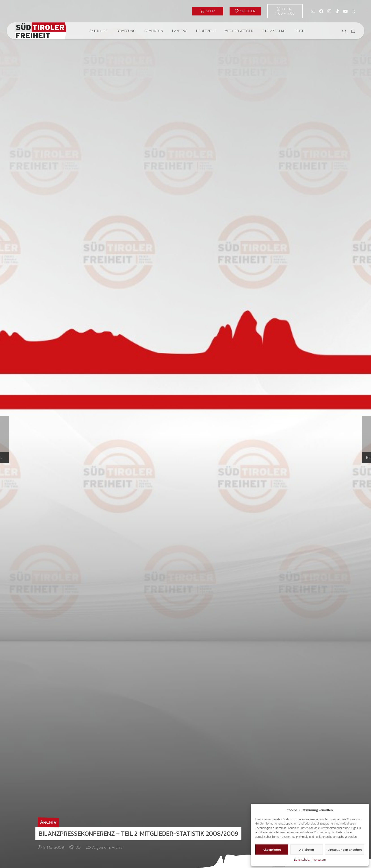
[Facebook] (321, 11)
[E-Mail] (313, 11)
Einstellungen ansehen (345, 850)
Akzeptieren (272, 850)
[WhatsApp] (354, 11)
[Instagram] (329, 11)
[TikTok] (337, 11)
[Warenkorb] (353, 31)
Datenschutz (302, 860)
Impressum (319, 860)
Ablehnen (307, 850)
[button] (344, 31)
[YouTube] (345, 11)
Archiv (117, 847)
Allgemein (101, 847)
